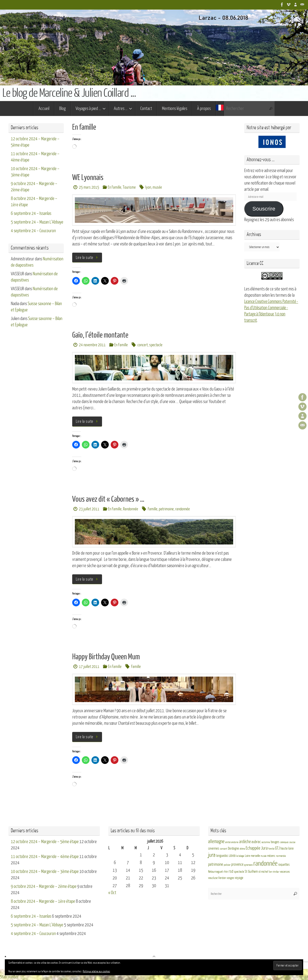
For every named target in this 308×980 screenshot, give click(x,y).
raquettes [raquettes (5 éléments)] (284, 865)
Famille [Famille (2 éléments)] (271, 849)
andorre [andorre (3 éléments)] (235, 842)
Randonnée (131, 509)
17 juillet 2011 (89, 667)
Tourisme (129, 187)
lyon (148, 187)
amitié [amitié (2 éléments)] (228, 842)
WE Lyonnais (88, 178)
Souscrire (264, 209)
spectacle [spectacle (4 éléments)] (239, 872)
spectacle (156, 345)
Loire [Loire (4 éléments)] (247, 856)
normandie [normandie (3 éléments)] (281, 856)
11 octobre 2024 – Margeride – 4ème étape (45, 857)
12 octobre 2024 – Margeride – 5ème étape (45, 842)
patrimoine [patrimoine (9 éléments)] (216, 864)
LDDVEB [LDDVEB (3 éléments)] (232, 856)
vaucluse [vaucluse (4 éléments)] (213, 878)
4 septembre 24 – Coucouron (33, 231)
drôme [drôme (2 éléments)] (242, 849)
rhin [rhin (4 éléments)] (226, 872)
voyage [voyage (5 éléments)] (239, 878)
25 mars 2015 (89, 187)
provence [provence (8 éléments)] (237, 865)
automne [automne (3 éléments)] (266, 842)
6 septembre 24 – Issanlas (31, 213)
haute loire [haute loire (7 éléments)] (287, 849)
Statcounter (9, 977)
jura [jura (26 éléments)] (212, 855)
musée (157, 187)
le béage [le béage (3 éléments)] (240, 856)
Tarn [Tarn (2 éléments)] (270, 872)
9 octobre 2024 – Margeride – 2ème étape (44, 886)
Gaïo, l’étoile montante (100, 335)
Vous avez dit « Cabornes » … (108, 499)
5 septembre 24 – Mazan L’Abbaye (37, 222)
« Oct (112, 893)
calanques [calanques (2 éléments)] (284, 842)
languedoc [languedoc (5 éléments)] (222, 856)
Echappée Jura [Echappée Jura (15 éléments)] (257, 848)
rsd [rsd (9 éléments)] (231, 871)
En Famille (115, 187)
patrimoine (166, 509)
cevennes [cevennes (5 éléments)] (214, 849)
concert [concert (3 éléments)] (224, 849)
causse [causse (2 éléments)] (292, 842)
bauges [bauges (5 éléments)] (275, 842)
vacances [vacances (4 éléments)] (285, 872)
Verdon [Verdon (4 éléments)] (222, 878)
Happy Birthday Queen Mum (106, 657)
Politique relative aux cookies (96, 971)
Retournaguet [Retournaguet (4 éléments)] (215, 872)
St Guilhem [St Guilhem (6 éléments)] (251, 871)
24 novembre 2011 (92, 345)
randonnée (183, 509)
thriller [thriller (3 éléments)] (276, 872)
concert (143, 345)
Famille (153, 509)
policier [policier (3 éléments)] (227, 865)
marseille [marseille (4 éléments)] (255, 856)
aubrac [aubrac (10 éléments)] (256, 842)
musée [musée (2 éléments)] (263, 856)
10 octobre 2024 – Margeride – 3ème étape (45, 871)
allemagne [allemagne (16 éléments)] (216, 842)
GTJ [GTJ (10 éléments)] (277, 848)
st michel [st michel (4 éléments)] (263, 872)
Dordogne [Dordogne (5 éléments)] (233, 849)
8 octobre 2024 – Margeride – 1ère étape (43, 901)
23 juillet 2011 (89, 509)
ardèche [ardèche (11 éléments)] (245, 842)
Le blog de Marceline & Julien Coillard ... (69, 93)
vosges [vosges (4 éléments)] (230, 878)
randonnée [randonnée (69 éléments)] (265, 864)
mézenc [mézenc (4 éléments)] (271, 856)
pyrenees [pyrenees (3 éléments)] (248, 865)
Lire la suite (88, 258)
